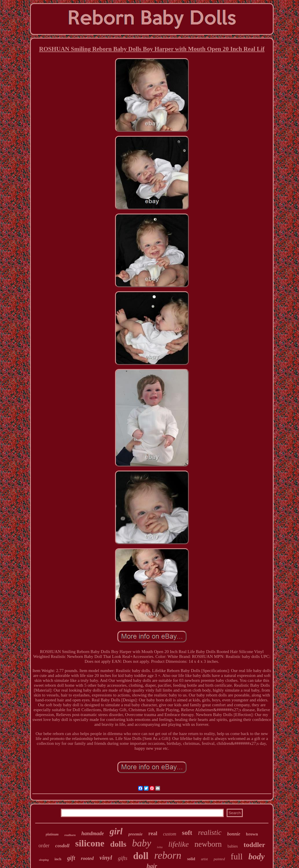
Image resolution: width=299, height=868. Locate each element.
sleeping (44, 860)
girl (116, 831)
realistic (210, 832)
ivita (160, 847)
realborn (70, 835)
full (237, 856)
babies (233, 846)
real (153, 833)
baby (142, 843)
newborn (208, 844)
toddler (254, 845)
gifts (123, 858)
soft (187, 833)
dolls (118, 844)
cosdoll (62, 846)
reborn (168, 855)
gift (71, 858)
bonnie (234, 834)
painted (219, 859)
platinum (52, 834)
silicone (90, 843)
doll (141, 856)
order (44, 846)
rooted (87, 858)
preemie (135, 834)
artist (204, 859)
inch (58, 859)
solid (191, 859)
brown (252, 834)
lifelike (179, 844)
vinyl (106, 857)
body (257, 856)
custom (170, 834)
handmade (93, 833)
